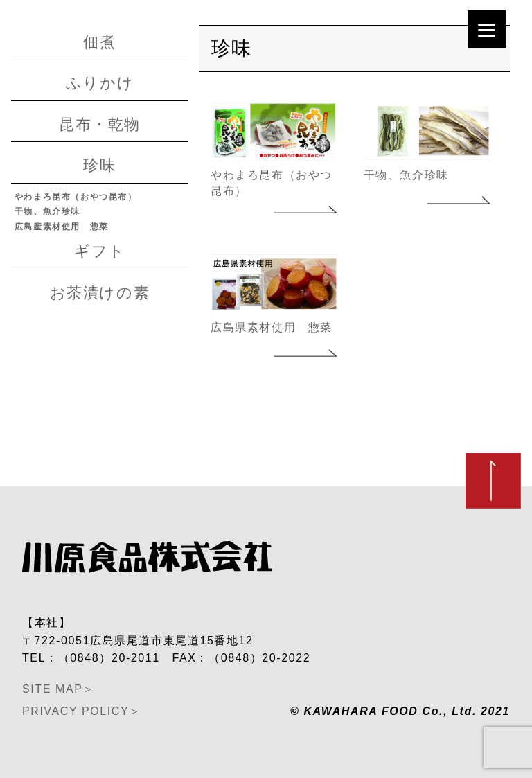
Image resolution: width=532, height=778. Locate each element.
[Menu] (487, 29)
